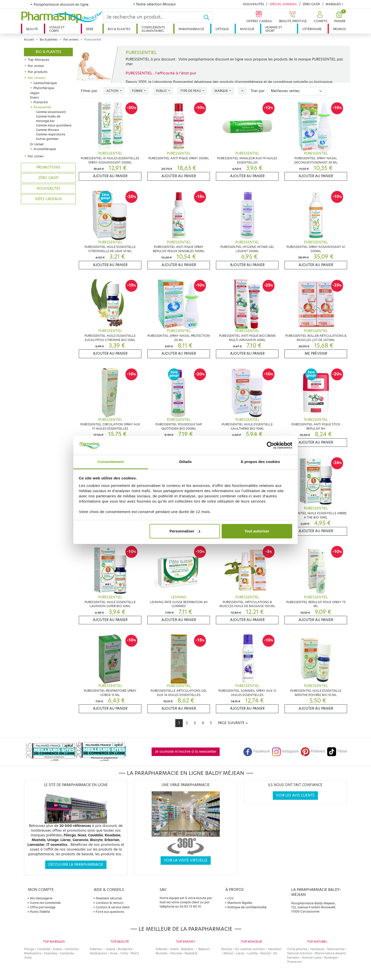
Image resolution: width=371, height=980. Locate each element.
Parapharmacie (191, 29)
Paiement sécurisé (109, 898)
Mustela (162, 953)
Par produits (38, 72)
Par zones (36, 156)
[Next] (233, 723)
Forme (138, 91)
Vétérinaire (312, 29)
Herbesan (317, 949)
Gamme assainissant (51, 112)
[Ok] (208, 17)
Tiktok (337, 751)
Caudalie (44, 949)
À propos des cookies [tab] (260, 462)
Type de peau (191, 91)
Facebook (257, 751)
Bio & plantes (119, 29)
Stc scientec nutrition (250, 949)
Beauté (32, 29)
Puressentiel (42, 107)
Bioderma (125, 949)
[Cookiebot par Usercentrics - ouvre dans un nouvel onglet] (270, 445)
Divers (34, 97)
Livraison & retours (110, 903)
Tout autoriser (257, 531)
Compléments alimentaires (153, 29)
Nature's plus (312, 957)
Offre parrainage (43, 907)
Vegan (35, 93)
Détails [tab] (185, 462)
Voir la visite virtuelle (186, 860)
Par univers (71, 40)
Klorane (176, 953)
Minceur (247, 29)
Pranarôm (41, 102)
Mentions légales (240, 903)
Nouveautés (254, 4)
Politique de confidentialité (247, 907)
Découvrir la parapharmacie (76, 865)
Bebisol (204, 949)
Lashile (252, 953)
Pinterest (313, 751)
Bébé (90, 29)
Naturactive (336, 949)
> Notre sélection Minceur (154, 4)
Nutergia (331, 957)
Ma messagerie (41, 898)
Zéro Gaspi (311, 4)
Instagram (285, 751)
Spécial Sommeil (283, 4)
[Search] (153, 17)
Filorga (29, 949)
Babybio (187, 949)
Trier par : (259, 91)
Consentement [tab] (111, 462)
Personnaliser (185, 531)
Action (113, 91)
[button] (320, 17)
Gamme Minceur (48, 130)
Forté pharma (297, 949)
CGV (231, 898)
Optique (222, 29)
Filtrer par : (90, 91)
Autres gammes (47, 139)
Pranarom (294, 962)
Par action (36, 66)
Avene (57, 949)
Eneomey (51, 953)
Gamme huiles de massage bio (48, 119)
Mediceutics (33, 953)
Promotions (48, 167)
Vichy (28, 957)
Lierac (240, 953)
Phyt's (135, 953)
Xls (275, 953)
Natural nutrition (300, 953)
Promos (339, 29)
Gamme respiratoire (50, 134)
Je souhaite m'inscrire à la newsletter (186, 752)
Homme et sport (274, 29)
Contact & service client (113, 907)
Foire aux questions (110, 912)
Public (162, 91)
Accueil (29, 40)
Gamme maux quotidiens (54, 125)
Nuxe (114, 953)
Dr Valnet (37, 144)
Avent (174, 949)
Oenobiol (275, 949)
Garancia (71, 949)
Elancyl (265, 953)
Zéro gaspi (48, 178)
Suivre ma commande (45, 903)
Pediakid (191, 953)
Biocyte (227, 949)
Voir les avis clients (295, 795)
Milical (228, 953)
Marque (222, 91)
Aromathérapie (45, 149)
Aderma (96, 949)
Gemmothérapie (45, 83)
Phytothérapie (44, 88)
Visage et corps (57, 29)
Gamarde (67, 953)
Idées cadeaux (48, 199)
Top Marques (38, 59)
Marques (333, 4)
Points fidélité (40, 912)
